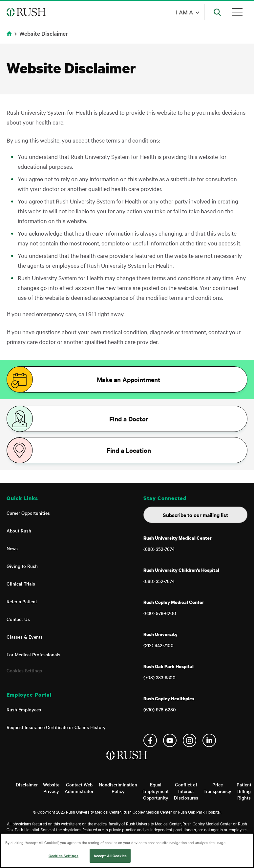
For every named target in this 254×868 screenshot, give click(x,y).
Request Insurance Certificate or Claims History (56, 727)
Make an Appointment (129, 379)
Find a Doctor (129, 419)
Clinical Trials (21, 584)
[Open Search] (217, 12)
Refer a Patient (22, 601)
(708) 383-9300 (159, 677)
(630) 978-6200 (160, 613)
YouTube (170, 740)
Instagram (190, 740)
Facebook (150, 740)
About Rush (19, 530)
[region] (127, 850)
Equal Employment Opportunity (156, 791)
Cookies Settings (24, 670)
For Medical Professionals (33, 654)
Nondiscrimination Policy (118, 788)
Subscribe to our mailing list (195, 515)
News (12, 548)
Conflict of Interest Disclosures (186, 791)
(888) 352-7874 (159, 549)
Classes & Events (25, 637)
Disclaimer (27, 784)
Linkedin (209, 740)
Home (10, 38)
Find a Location (129, 450)
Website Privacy (51, 788)
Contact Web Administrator (79, 788)
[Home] (127, 762)
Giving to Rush (22, 566)
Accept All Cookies (110, 856)
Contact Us (18, 619)
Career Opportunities (28, 513)
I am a (184, 12)
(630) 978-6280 (160, 709)
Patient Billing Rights (244, 791)
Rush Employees (24, 709)
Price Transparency (217, 788)
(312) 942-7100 (159, 645)
